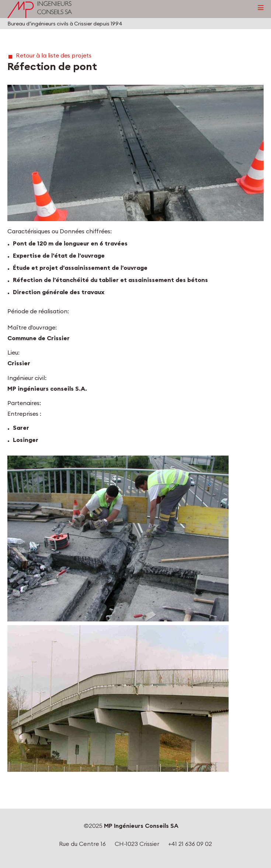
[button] (135, 153)
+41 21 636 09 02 (190, 844)
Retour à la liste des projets (54, 55)
